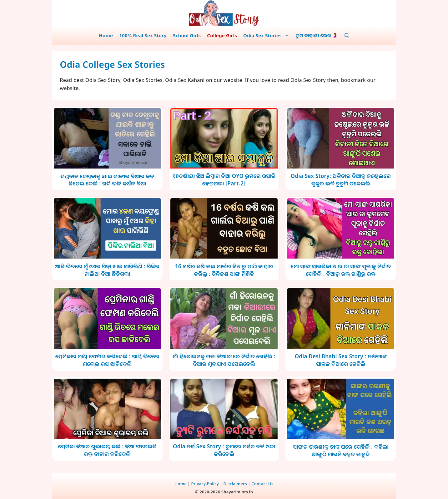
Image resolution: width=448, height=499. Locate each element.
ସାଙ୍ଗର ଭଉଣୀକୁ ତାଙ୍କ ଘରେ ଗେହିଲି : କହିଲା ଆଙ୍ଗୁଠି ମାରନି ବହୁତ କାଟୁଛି (341, 450)
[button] (347, 35)
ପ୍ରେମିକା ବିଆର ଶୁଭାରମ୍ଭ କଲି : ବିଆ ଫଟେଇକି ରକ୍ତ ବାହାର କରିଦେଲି (107, 450)
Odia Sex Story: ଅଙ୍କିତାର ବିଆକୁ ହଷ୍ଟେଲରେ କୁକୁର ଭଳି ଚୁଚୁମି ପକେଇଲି (341, 180)
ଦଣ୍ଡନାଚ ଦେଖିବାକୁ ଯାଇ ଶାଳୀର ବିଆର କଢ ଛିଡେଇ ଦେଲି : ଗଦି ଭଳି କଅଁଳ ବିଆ (107, 180)
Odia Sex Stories (268, 35)
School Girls (187, 35)
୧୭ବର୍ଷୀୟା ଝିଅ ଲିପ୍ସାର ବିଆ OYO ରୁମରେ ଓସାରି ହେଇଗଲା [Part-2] (224, 180)
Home (106, 35)
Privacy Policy (205, 484)
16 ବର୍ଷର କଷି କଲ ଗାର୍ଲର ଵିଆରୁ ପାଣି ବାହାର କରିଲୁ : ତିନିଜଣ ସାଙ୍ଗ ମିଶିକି (224, 270)
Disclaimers (235, 484)
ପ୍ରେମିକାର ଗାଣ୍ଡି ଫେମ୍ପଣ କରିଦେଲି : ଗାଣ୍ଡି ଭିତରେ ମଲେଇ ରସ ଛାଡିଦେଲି (107, 360)
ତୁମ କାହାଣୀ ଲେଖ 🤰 (317, 35)
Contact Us (262, 484)
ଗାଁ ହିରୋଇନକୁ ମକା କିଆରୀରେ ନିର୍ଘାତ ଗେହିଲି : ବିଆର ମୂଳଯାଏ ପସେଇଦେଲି (224, 360)
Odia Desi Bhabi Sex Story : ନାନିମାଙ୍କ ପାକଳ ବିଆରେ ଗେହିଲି (341, 360)
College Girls (222, 35)
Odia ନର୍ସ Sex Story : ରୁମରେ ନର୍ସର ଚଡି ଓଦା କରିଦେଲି (224, 450)
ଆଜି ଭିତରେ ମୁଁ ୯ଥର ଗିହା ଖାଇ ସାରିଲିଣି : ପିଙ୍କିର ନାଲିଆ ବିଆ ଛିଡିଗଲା (107, 270)
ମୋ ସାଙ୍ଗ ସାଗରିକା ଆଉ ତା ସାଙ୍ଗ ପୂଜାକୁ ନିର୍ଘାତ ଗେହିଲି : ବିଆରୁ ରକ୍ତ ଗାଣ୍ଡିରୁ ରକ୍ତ (341, 270)
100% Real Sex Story (143, 35)
